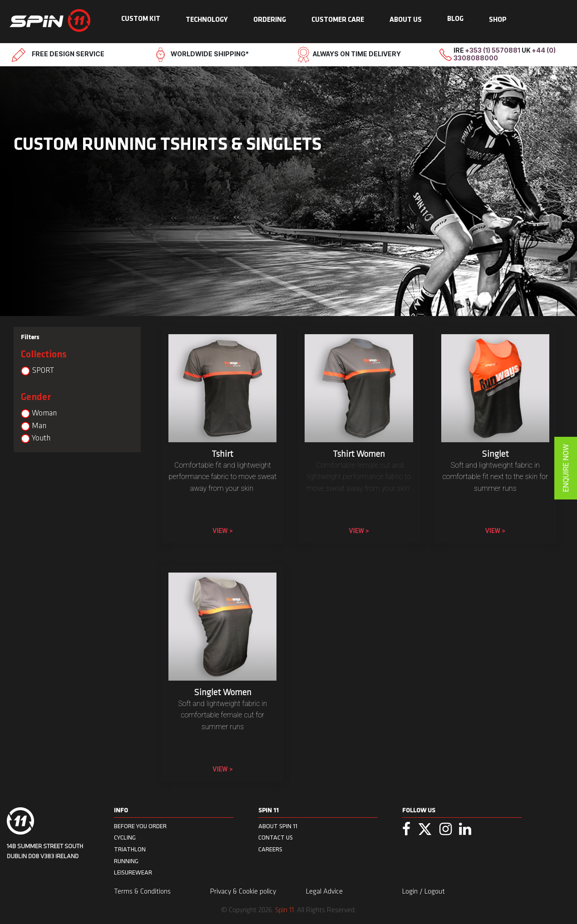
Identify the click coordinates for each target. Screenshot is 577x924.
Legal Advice (324, 892)
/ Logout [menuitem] (432, 892)
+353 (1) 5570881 (493, 50)
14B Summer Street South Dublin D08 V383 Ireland (45, 852)
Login (411, 892)
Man (39, 426)
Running (126, 861)
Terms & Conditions (142, 892)
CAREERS (270, 849)
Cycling (125, 838)
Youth (41, 438)
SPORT (43, 371)
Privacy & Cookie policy (243, 892)
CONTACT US (276, 838)
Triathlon (130, 849)
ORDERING (270, 20)
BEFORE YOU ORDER (140, 826)
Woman (44, 413)
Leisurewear (133, 872)
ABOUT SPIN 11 (278, 826)
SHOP (498, 20)
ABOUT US (406, 20)
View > (222, 531)
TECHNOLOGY (207, 20)
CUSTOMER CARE (338, 20)
